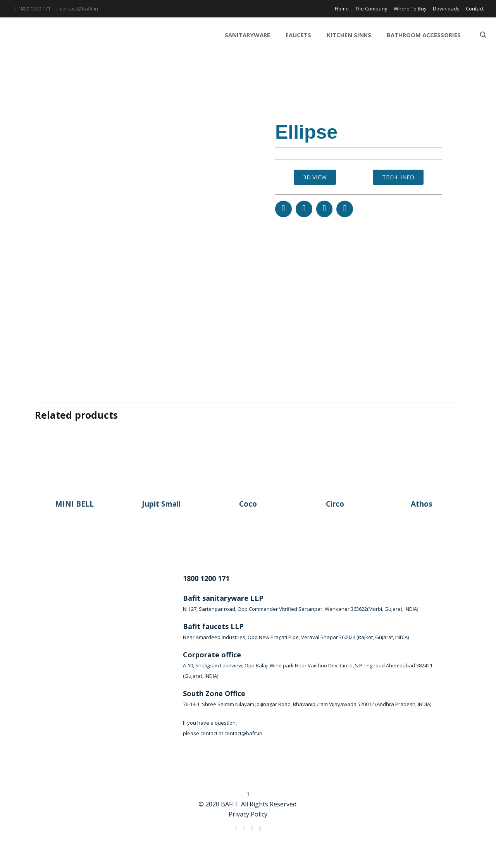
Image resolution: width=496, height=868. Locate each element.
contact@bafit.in (243, 733)
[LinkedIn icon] (252, 828)
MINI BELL (74, 504)
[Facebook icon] (236, 828)
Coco (248, 504)
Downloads (446, 9)
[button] (283, 209)
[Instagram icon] (260, 828)
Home (342, 9)
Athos (422, 504)
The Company (371, 9)
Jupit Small (161, 504)
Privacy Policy (248, 814)
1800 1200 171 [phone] (34, 9)
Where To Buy (410, 9)
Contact (475, 9)
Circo (335, 504)
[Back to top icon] (248, 794)
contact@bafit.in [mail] (79, 9)
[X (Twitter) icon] (244, 828)
